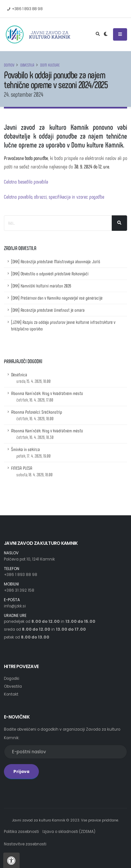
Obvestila (27, 65)
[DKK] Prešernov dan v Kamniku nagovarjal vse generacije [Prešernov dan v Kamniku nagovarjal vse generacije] (57, 298)
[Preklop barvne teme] (106, 34)
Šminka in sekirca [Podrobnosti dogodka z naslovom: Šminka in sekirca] (31, 453)
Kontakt (11, 694)
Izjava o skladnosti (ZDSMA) (69, 832)
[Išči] (119, 223)
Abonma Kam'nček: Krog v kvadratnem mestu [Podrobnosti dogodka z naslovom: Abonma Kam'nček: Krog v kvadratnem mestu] (47, 396)
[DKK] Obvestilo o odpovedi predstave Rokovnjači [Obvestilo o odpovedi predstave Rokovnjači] (50, 274)
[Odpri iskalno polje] (98, 34)
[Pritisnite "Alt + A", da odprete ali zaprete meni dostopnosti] (11, 860)
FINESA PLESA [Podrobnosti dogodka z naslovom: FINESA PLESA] (32, 471)
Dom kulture (50, 65)
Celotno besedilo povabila (26, 181)
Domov (9, 65)
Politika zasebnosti (21, 832)
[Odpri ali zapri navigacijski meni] (120, 34)
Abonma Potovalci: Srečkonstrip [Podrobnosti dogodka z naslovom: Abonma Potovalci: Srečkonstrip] (37, 415)
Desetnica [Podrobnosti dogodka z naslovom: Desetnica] (31, 378)
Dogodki (12, 679)
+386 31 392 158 (19, 590)
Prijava (21, 771)
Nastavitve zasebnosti (25, 844)
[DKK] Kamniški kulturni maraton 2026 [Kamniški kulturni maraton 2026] (41, 286)
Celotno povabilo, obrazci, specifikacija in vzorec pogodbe (54, 197)
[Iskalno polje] (58, 223)
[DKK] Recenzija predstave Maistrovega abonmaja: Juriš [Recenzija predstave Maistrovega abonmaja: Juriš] (56, 261)
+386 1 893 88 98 (21, 575)
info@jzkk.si (15, 606)
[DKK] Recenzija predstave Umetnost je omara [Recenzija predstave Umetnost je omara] (48, 310)
